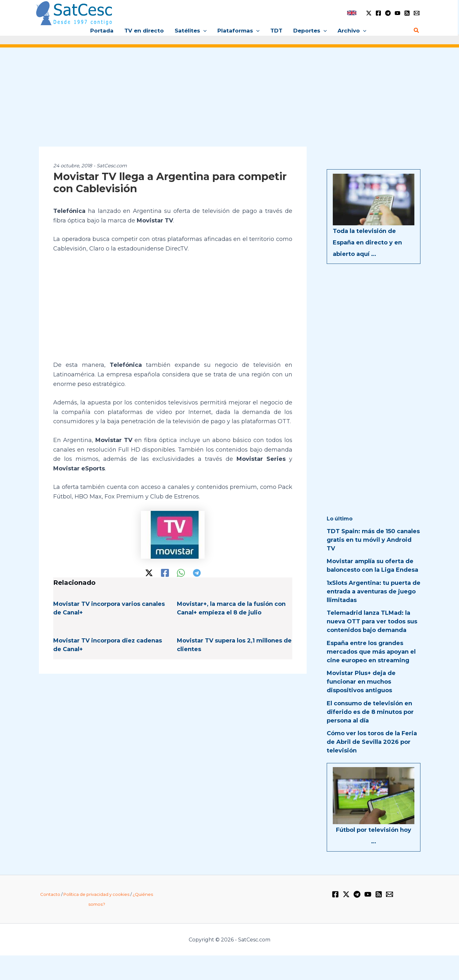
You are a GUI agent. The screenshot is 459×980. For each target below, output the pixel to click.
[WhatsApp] (181, 573)
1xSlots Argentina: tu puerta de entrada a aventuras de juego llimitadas (374, 592)
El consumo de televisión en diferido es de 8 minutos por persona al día (370, 712)
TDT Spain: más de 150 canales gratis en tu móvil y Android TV (373, 540)
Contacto (50, 894)
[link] (352, 13)
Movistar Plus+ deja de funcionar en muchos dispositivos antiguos (361, 682)
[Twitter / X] (369, 13)
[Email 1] (417, 13)
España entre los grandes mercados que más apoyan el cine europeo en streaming (371, 652)
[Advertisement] (229, 101)
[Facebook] (378, 13)
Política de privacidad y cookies (96, 894)
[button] (203, 31)
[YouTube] (397, 13)
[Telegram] (388, 13)
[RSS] (407, 13)
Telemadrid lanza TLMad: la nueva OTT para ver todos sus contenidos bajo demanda (372, 621)
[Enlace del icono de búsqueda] (417, 31)
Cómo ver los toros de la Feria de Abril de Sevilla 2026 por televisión (372, 742)
